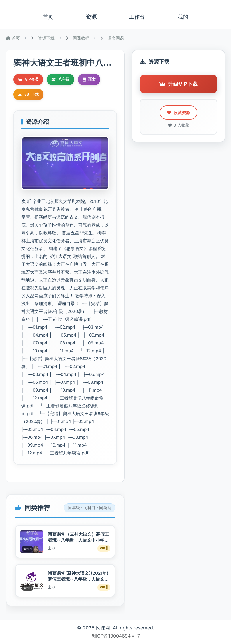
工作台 (137, 17)
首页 (48, 17)
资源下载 (46, 38)
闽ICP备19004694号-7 (116, 636)
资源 (91, 17)
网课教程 (81, 38)
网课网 (103, 628)
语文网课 (116, 38)
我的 (183, 17)
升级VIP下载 (178, 84)
